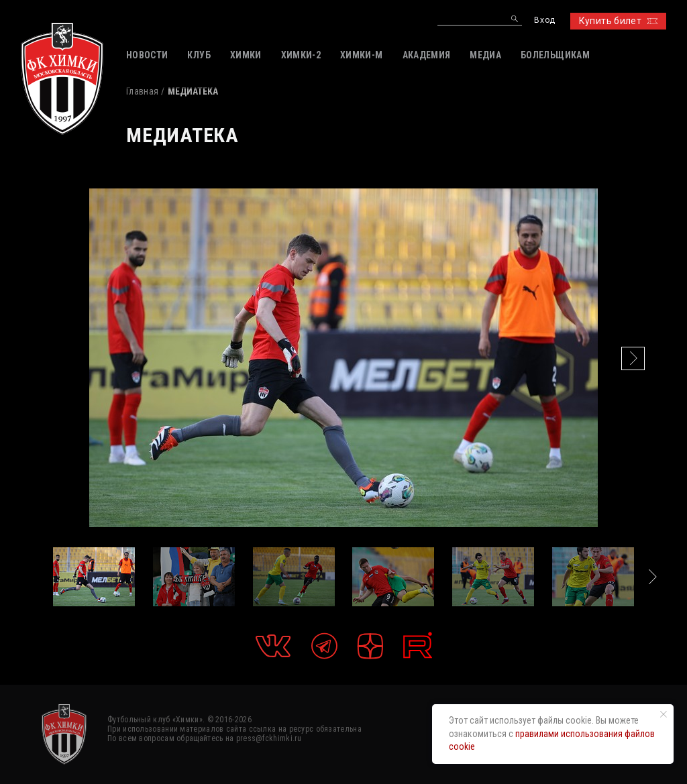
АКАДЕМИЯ (427, 55)
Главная (142, 91)
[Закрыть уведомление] (664, 714)
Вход (544, 20)
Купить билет (618, 21)
